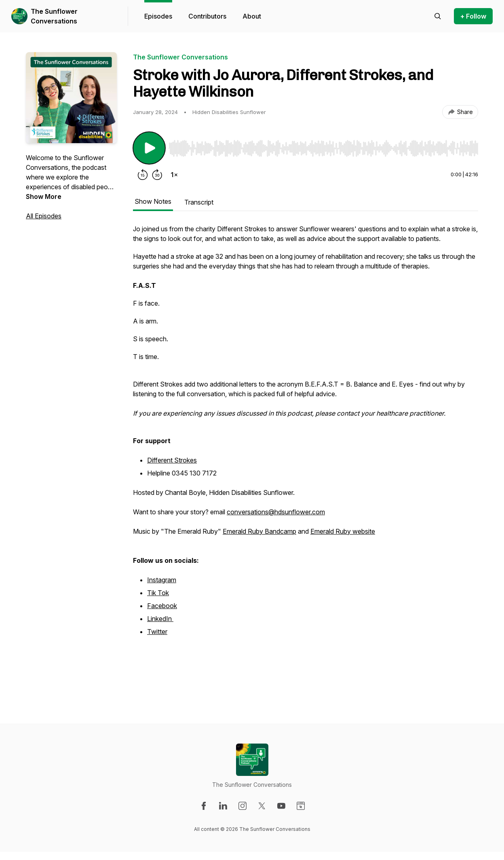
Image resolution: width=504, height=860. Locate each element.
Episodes (158, 16)
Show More (44, 197)
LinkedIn (160, 619)
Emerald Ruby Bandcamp (259, 531)
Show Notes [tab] (153, 201)
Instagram (162, 580)
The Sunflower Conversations (54, 16)
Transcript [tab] (199, 202)
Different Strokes (172, 460)
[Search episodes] (438, 16)
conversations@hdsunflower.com (276, 512)
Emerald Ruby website (343, 531)
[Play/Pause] (149, 148)
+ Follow (473, 16)
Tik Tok (158, 593)
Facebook (162, 606)
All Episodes (44, 216)
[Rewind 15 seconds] (143, 175)
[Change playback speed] (174, 175)
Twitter (157, 632)
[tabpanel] (306, 458)
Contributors (207, 16)
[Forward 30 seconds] (157, 175)
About (252, 16)
